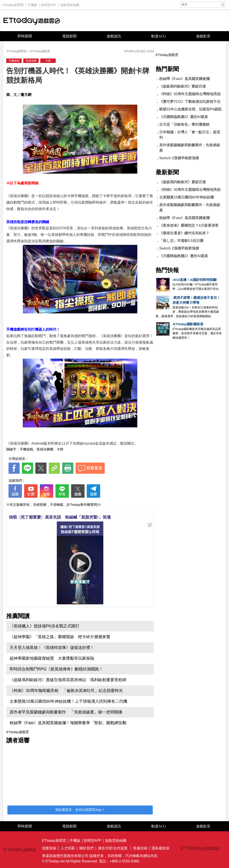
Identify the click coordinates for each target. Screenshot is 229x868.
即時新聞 (25, 36)
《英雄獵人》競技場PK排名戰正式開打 (45, 626)
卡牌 (48, 61)
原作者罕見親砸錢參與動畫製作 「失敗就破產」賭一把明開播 (66, 712)
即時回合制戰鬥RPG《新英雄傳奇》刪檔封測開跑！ (56, 669)
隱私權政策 (161, 848)
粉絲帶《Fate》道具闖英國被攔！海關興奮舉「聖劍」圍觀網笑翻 (68, 723)
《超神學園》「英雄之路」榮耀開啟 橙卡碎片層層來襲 (60, 637)
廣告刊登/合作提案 (113, 848)
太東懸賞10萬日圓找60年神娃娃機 (187, 197)
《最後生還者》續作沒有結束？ (184, 233)
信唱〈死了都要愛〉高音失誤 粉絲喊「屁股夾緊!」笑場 (60, 517)
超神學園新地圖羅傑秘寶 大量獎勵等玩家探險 (52, 658)
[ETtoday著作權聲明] (82, 505)
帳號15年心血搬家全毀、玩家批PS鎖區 (190, 109)
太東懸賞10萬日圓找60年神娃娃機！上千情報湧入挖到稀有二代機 (68, 701)
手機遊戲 (14, 61)
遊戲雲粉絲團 (70, 4)
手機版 (32, 4)
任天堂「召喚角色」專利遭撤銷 (184, 124)
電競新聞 (69, 36)
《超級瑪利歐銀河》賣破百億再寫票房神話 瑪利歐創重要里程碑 (68, 680)
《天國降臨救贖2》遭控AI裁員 (183, 117)
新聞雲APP (49, 4)
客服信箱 (140, 848)
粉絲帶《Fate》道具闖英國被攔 (184, 79)
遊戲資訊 (114, 36)
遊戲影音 (203, 36)
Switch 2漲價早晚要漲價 (179, 158)
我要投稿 (49, 848)
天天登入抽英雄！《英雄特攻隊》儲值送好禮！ (52, 648)
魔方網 (26, 95)
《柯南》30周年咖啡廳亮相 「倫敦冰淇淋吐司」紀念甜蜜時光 (66, 691)
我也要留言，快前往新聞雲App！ (80, 810)
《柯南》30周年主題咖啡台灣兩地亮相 (190, 94)
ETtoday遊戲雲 (32, 20)
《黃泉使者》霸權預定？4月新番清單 (189, 225)
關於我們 (87, 848)
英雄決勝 (31, 61)
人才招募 (68, 848)
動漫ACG (159, 36)
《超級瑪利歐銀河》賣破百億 (182, 86)
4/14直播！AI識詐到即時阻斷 (195, 280)
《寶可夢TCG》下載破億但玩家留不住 (190, 102)
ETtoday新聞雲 (13, 4)
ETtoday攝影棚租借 (188, 324)
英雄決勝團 (45, 449)
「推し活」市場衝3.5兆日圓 (181, 241)
